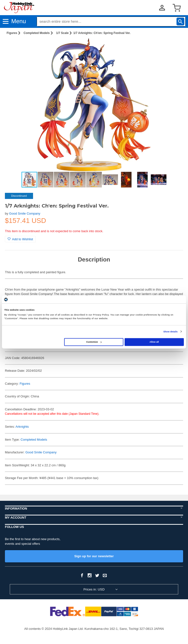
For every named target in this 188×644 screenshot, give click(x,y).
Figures (12, 33)
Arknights (22, 427)
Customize (94, 342)
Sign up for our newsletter (94, 556)
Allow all (154, 342)
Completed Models (37, 33)
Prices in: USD (94, 589)
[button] (174, 47)
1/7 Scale (62, 33)
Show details (170, 332)
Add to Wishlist (20, 239)
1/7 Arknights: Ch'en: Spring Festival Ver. (102, 33)
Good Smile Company (25, 213)
